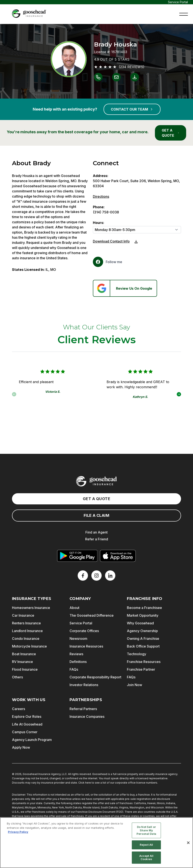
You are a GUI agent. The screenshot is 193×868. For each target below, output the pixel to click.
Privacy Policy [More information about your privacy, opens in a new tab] (18, 832)
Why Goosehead (140, 623)
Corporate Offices (84, 631)
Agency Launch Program (32, 740)
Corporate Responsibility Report (95, 677)
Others (17, 677)
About (74, 608)
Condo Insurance (26, 639)
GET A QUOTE (171, 133)
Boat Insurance (24, 654)
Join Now (134, 685)
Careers (19, 709)
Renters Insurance (26, 623)
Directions (101, 196)
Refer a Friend (97, 539)
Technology (137, 654)
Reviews (76, 654)
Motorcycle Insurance (29, 646)
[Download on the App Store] (118, 556)
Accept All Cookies (146, 858)
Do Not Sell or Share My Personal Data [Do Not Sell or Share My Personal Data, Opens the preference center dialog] (146, 830)
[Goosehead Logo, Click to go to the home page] (29, 14)
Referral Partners (83, 709)
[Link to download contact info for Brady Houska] (135, 77)
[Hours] (137, 230)
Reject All (146, 845)
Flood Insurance (25, 669)
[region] (96, 843)
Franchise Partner (141, 669)
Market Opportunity (143, 615)
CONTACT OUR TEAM (132, 109)
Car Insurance (23, 615)
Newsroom (78, 639)
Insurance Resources (86, 646)
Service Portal (178, 2)
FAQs (74, 669)
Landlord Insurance (27, 631)
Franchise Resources (144, 662)
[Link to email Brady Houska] (116, 77)
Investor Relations (84, 685)
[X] (96, 576)
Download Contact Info (111, 241)
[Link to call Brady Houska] (98, 77)
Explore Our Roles (27, 717)
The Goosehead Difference (92, 615)
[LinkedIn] (110, 576)
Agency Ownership (142, 631)
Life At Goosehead (27, 724)
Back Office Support (143, 646)
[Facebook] (108, 262)
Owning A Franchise (143, 639)
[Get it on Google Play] (77, 556)
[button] (184, 14)
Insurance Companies (87, 717)
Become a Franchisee (144, 608)
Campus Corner (25, 732)
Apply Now (21, 747)
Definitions (78, 662)
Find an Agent (96, 532)
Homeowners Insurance (31, 608)
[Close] (188, 843)
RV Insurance (22, 662)
